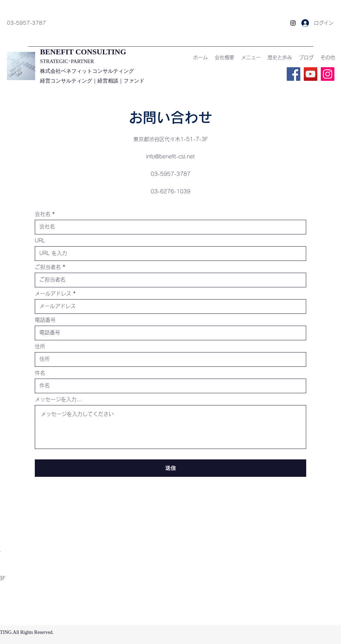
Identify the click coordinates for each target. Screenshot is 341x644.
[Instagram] (293, 23)
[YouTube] (311, 74)
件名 (40, 373)
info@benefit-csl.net (170, 157)
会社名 (43, 214)
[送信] (170, 468)
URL (40, 240)
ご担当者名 (48, 267)
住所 (40, 346)
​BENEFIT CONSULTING (83, 52)
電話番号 (45, 320)
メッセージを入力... (58, 399)
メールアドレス (53, 293)
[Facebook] (294, 74)
